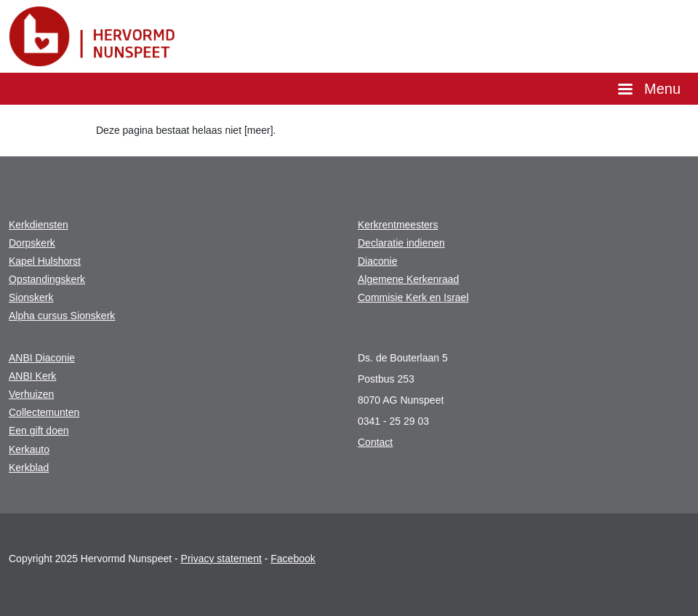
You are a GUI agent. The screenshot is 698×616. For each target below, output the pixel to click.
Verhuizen (31, 394)
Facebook (293, 559)
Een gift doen (39, 431)
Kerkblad (29, 468)
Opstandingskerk (47, 279)
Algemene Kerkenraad (408, 279)
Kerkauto (29, 449)
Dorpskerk (32, 243)
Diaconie (377, 261)
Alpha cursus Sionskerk (62, 316)
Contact (375, 442)
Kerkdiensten (39, 225)
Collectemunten (44, 412)
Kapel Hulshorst (45, 261)
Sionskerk (31, 297)
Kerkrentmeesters (398, 225)
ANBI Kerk (32, 376)
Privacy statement (221, 559)
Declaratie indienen (401, 243)
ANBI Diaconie (42, 358)
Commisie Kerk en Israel (413, 297)
